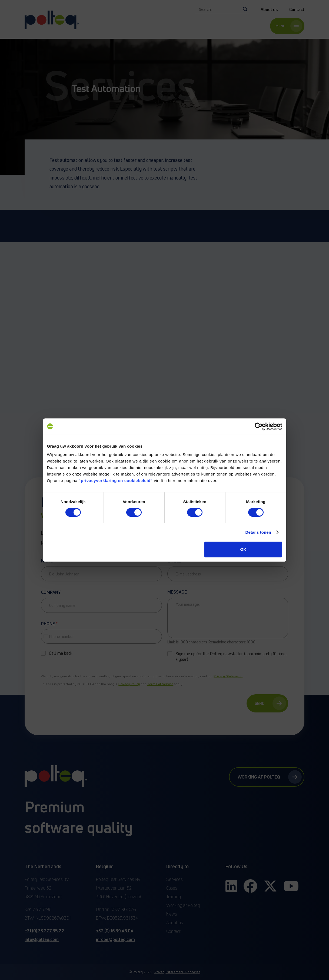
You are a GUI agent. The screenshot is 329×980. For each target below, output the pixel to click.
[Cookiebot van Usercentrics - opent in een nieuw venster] (259, 426)
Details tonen (258, 532)
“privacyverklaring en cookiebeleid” (116, 481)
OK (243, 549)
